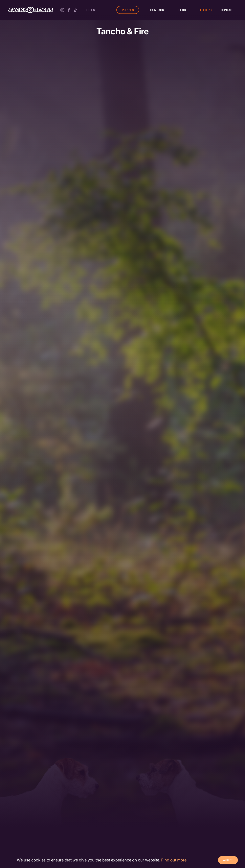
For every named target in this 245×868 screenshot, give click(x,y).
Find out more (174, 860)
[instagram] (62, 10)
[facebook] (69, 10)
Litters (206, 10)
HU (87, 10)
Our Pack (157, 10)
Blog (182, 10)
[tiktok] (75, 10)
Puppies (128, 10)
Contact (227, 10)
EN (93, 10)
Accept (228, 860)
